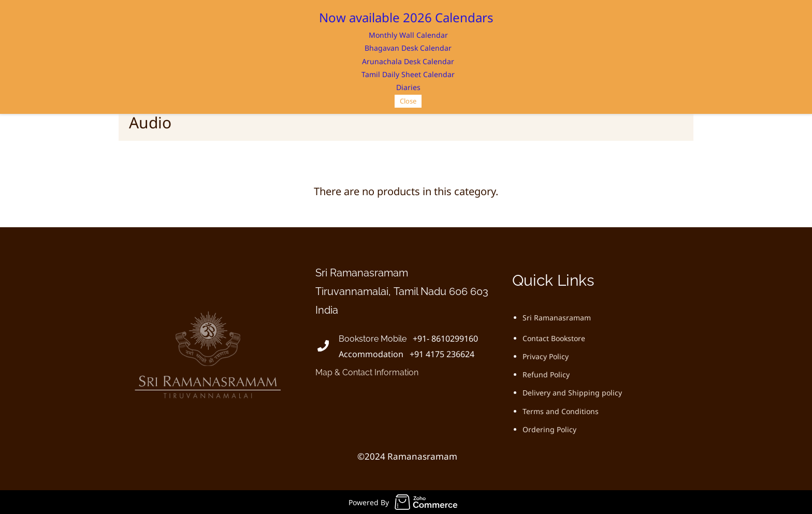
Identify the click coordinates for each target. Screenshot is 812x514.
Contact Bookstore (554, 338)
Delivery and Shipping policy (572, 393)
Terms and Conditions (561, 411)
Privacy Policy (546, 356)
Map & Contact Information (367, 372)
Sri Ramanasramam (557, 318)
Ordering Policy (549, 429)
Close (408, 101)
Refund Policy (546, 375)
